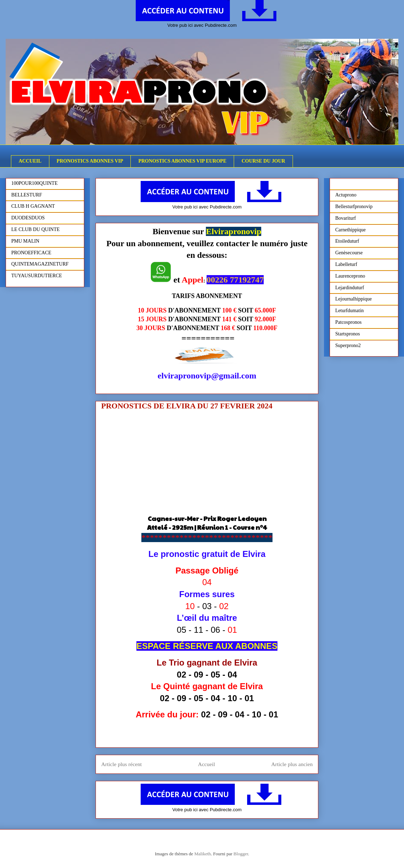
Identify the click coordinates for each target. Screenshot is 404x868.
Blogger (241, 854)
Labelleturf (346, 264)
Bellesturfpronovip (354, 207)
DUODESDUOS (28, 218)
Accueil (206, 764)
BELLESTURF (27, 195)
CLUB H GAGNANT (33, 206)
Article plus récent (121, 764)
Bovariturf (345, 218)
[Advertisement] (207, 465)
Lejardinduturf (350, 288)
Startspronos (348, 334)
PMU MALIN (25, 241)
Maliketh (203, 854)
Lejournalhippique (353, 299)
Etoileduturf (347, 241)
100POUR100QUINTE (34, 183)
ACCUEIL (30, 161)
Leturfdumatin (350, 311)
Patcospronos (348, 322)
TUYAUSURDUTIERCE (37, 276)
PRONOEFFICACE (31, 253)
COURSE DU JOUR (263, 161)
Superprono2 (348, 345)
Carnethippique (350, 230)
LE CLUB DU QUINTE (35, 229)
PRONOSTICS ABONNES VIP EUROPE (182, 161)
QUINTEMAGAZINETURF (40, 264)
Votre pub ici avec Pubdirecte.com (202, 25)
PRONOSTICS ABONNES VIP (90, 161)
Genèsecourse (349, 253)
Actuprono (346, 195)
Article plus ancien (292, 764)
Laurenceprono (350, 276)
